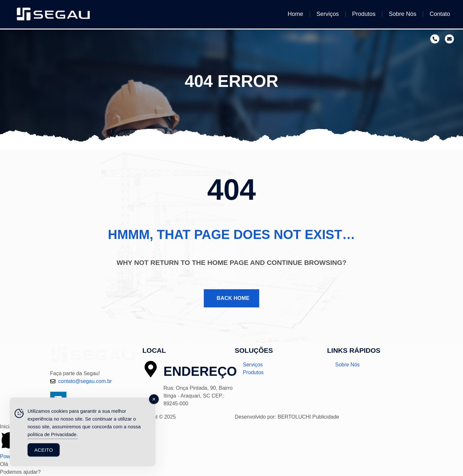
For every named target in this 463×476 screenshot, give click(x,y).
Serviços (328, 14)
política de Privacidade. (53, 434)
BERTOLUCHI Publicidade (308, 417)
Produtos (364, 14)
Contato (440, 14)
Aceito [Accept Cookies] (44, 450)
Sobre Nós (403, 14)
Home (295, 14)
